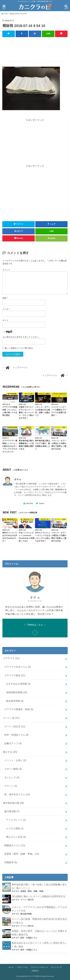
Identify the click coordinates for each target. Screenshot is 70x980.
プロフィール (22, 967)
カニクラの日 (34, 976)
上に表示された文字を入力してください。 (21, 337)
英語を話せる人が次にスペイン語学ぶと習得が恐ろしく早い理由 (39, 945)
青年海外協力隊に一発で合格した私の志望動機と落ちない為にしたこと (39, 886)
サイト (5, 320)
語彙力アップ (13, 743)
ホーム (11, 967)
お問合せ (35, 971)
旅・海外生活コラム (17, 794)
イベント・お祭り (15, 760)
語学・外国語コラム (16, 735)
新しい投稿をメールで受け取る (19, 348)
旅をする (10, 752)
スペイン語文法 (15, 726)
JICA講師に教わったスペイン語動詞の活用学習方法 (38, 896)
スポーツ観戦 (13, 769)
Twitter (42, 503)
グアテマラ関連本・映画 (19, 709)
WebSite (30, 503)
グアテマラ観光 (15, 675)
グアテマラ (11, 658)
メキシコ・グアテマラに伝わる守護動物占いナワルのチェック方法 (39, 909)
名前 (5, 298)
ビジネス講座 (15, 828)
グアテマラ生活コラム (18, 667)
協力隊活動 (12, 811)
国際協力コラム (15, 845)
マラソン (11, 786)
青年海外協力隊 (14, 803)
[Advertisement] (36, 53)
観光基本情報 (15, 701)
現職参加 (11, 862)
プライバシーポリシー (39, 967)
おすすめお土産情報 (18, 684)
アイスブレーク (16, 820)
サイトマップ (57, 967)
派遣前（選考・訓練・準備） (22, 854)
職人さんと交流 (16, 837)
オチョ (18, 479)
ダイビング (12, 777)
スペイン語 (11, 718)
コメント (6, 270)
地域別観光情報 (17, 692)
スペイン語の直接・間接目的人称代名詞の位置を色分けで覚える (39, 921)
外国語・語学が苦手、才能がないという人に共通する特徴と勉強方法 (39, 933)
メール (6, 309)
